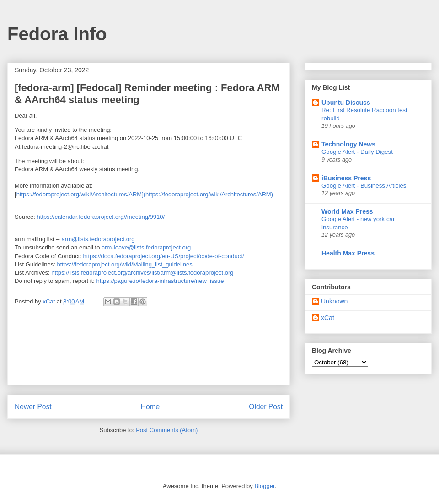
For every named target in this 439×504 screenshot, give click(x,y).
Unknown (334, 301)
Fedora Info (57, 34)
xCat (328, 318)
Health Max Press (348, 253)
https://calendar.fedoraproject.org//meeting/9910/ (101, 217)
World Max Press (347, 211)
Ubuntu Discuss (346, 103)
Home (150, 407)
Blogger (264, 486)
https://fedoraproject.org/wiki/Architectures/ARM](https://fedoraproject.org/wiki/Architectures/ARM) (145, 194)
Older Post (266, 407)
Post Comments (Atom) (167, 430)
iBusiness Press (346, 178)
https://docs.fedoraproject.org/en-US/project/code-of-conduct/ (164, 256)
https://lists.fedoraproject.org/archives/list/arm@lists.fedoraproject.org (142, 273)
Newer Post (33, 407)
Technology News (348, 144)
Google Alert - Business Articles (364, 186)
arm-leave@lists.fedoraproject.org (146, 247)
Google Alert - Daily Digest (357, 152)
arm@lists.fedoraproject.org (98, 239)
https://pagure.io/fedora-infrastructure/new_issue (160, 281)
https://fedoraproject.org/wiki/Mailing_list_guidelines (125, 264)
